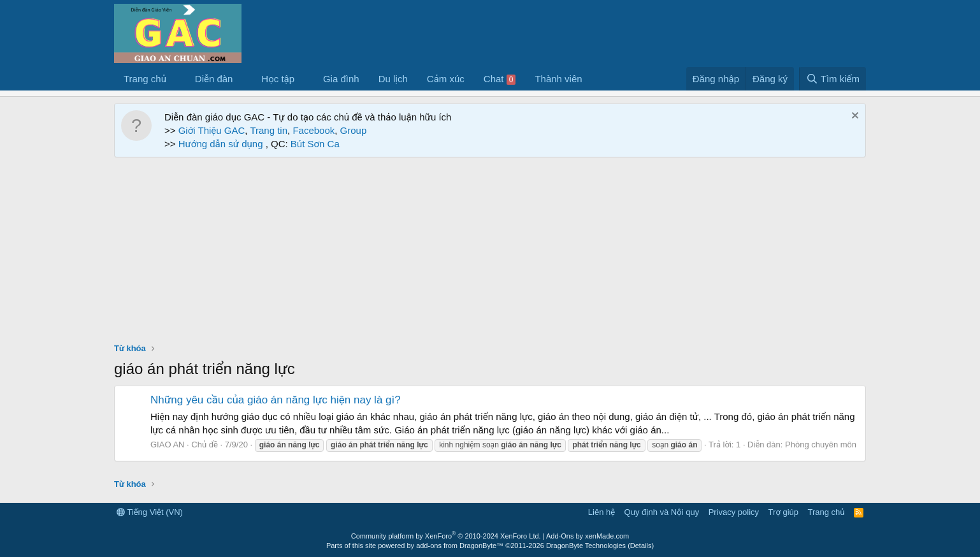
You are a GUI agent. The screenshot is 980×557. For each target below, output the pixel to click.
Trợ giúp (783, 512)
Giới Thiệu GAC (212, 130)
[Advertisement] (490, 253)
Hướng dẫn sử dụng (222, 144)
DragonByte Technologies (586, 546)
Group (354, 130)
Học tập (278, 79)
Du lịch (393, 79)
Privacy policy (734, 512)
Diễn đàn (214, 79)
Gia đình (341, 79)
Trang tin (269, 130)
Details (641, 546)
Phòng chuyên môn (821, 445)
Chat (500, 79)
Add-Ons (560, 536)
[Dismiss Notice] (854, 117)
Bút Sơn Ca (314, 144)
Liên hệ (602, 512)
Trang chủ (145, 79)
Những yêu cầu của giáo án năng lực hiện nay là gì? (276, 400)
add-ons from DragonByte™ (460, 546)
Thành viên (558, 79)
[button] (177, 79)
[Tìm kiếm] (832, 79)
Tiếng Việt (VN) (150, 512)
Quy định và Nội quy (662, 512)
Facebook (313, 130)
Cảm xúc (446, 79)
